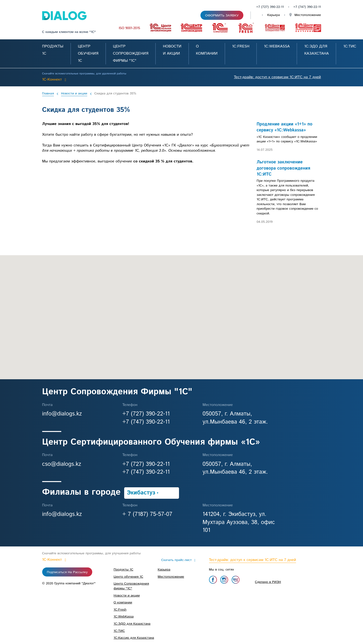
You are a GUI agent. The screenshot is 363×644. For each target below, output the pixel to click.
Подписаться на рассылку (67, 572)
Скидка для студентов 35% (115, 94)
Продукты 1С (124, 570)
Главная (48, 94)
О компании (123, 602)
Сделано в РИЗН (268, 582)
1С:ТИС (350, 46)
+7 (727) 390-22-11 (270, 7)
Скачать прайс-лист (177, 560)
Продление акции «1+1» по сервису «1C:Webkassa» (285, 127)
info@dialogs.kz (62, 414)
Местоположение (307, 15)
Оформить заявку (222, 16)
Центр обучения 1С (88, 54)
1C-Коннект (52, 80)
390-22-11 (314, 7)
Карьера (274, 15)
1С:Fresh (241, 46)
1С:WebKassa (277, 46)
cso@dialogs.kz (62, 464)
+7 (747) (300, 7)
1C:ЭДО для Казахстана (132, 624)
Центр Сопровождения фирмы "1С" (131, 54)
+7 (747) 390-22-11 (146, 422)
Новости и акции (74, 94)
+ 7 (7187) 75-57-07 (147, 514)
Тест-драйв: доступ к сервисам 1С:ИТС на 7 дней (277, 77)
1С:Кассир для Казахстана (134, 638)
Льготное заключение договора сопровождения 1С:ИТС (284, 168)
